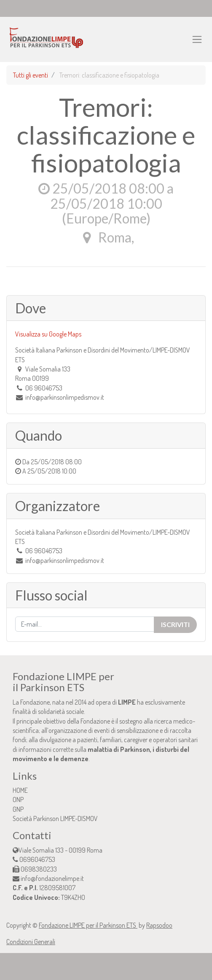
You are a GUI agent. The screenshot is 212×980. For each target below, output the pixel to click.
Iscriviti (175, 624)
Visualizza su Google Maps (48, 334)
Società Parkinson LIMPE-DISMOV (55, 818)
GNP (18, 809)
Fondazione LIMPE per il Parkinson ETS (88, 925)
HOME (20, 790)
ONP (18, 800)
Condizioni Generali (31, 942)
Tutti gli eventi (31, 75)
